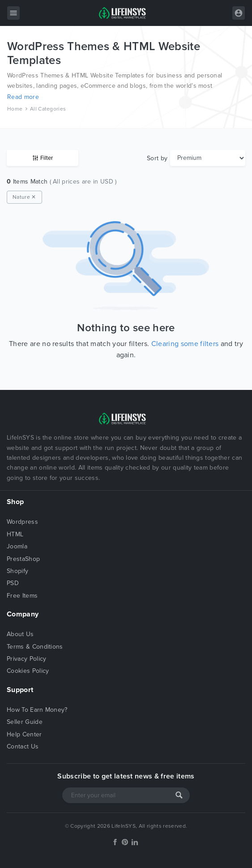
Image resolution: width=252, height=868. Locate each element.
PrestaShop (23, 559)
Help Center (24, 734)
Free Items (22, 596)
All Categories (48, 109)
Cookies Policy (28, 671)
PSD (13, 583)
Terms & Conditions (35, 647)
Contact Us (23, 746)
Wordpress (22, 522)
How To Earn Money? (37, 710)
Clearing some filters (185, 344)
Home (15, 109)
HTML (15, 534)
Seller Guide (25, 722)
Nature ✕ (24, 197)
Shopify (17, 571)
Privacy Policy (26, 659)
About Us (20, 634)
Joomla (17, 546)
